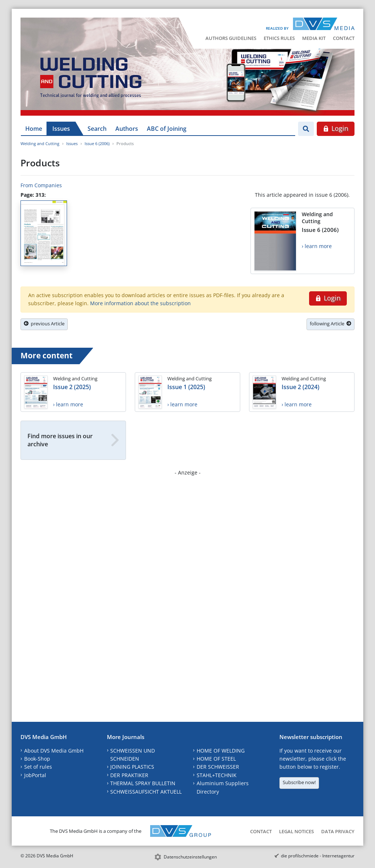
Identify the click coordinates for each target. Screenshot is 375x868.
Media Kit (314, 38)
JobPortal (35, 775)
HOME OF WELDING (221, 751)
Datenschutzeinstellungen (190, 857)
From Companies (41, 185)
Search (97, 129)
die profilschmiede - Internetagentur (318, 856)
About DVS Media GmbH (54, 751)
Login (336, 128)
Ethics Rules (279, 38)
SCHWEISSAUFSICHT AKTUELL (146, 792)
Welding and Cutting (40, 143)
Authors (127, 129)
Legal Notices (296, 831)
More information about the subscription (140, 303)
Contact (344, 38)
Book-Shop (37, 759)
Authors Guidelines (231, 38)
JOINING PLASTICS (132, 767)
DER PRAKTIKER (129, 775)
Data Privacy (338, 831)
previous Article (44, 324)
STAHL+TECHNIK (217, 775)
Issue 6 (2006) (97, 143)
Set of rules (38, 767)
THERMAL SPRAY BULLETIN (143, 783)
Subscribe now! (299, 782)
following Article (331, 324)
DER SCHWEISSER (218, 767)
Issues (61, 129)
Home (34, 129)
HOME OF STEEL (216, 759)
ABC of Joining (167, 129)
